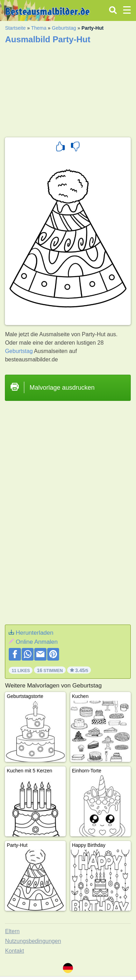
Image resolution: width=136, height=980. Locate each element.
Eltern (12, 931)
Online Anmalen (37, 642)
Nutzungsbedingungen (33, 941)
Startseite (15, 28)
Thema (39, 28)
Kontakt (14, 951)
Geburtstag (64, 28)
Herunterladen (35, 633)
